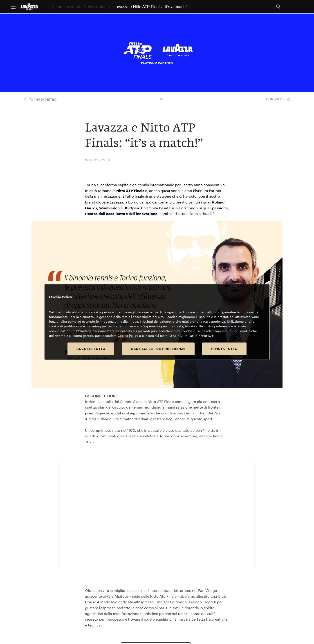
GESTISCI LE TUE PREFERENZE (158, 349)
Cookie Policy (128, 336)
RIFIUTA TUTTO (224, 349)
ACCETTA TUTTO (91, 349)
